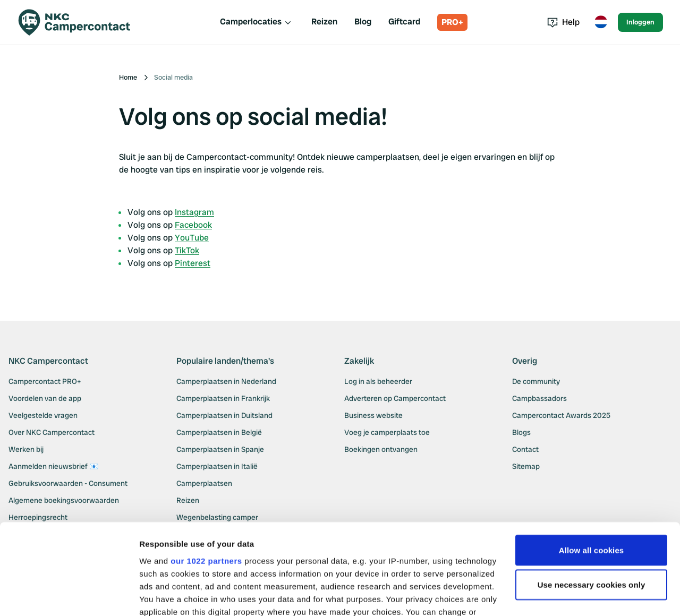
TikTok (187, 250)
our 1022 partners (206, 478)
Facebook (193, 225)
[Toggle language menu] (601, 22)
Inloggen (640, 22)
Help (563, 22)
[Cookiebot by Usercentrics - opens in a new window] (69, 595)
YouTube (192, 238)
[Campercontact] (81, 22)
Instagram (194, 212)
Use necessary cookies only (592, 502)
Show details (164, 595)
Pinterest (193, 263)
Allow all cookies (592, 467)
